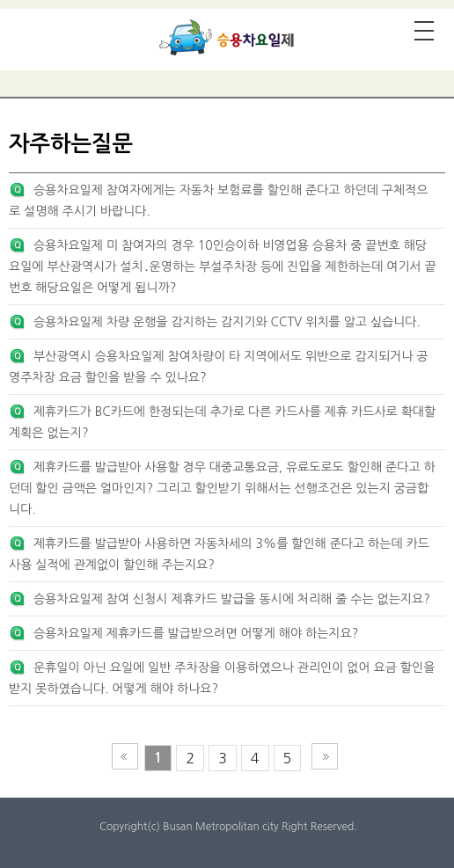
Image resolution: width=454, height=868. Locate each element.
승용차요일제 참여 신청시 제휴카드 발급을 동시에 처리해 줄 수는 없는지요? (232, 599)
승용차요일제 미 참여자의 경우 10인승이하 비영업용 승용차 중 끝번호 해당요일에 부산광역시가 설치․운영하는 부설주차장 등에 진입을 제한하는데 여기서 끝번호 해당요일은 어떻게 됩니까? (223, 266)
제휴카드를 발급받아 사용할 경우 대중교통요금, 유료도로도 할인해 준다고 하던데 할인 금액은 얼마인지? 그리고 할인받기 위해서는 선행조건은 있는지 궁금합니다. (222, 488)
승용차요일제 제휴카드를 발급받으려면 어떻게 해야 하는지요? (196, 633)
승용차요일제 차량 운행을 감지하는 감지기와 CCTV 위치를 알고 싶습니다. (227, 322)
